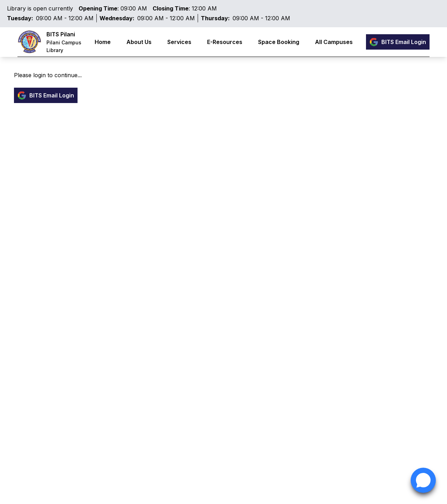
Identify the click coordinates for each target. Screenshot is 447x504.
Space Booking (279, 42)
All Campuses (334, 42)
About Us (139, 42)
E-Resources (225, 42)
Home (103, 42)
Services (179, 42)
